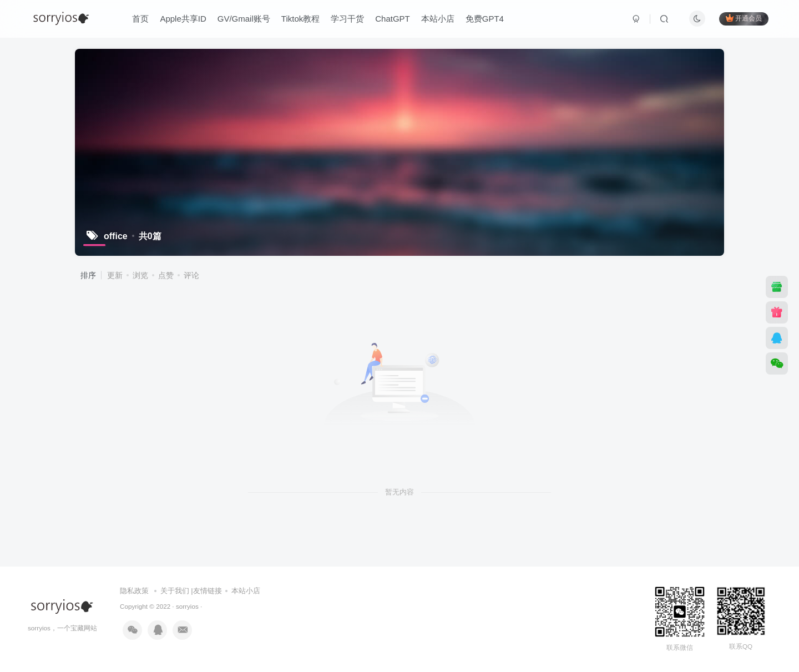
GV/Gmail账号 (244, 19)
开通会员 (744, 18)
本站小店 (438, 19)
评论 (191, 275)
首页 (140, 19)
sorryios (187, 606)
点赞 (166, 275)
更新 (115, 275)
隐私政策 (134, 591)
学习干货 (347, 19)
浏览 (140, 275)
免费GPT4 (485, 19)
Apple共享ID (183, 19)
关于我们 (175, 591)
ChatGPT (393, 19)
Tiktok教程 (300, 19)
